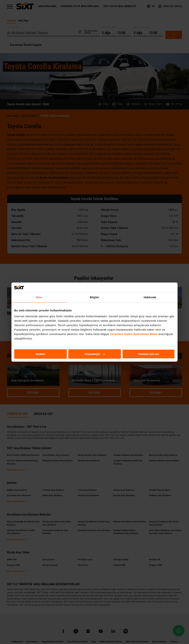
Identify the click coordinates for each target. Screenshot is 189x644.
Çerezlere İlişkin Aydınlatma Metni (134, 334)
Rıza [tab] (39, 297)
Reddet (41, 354)
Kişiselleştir (95, 354)
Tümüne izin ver (148, 354)
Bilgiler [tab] (94, 297)
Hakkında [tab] (150, 297)
